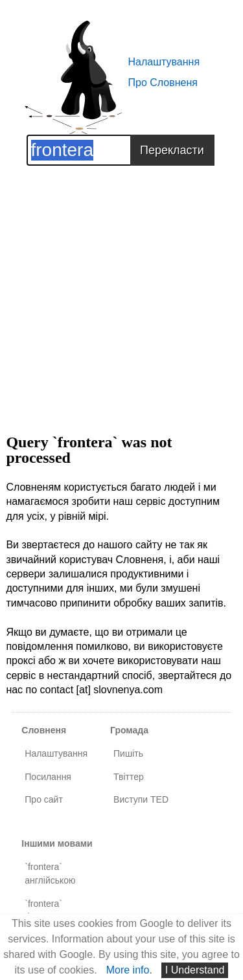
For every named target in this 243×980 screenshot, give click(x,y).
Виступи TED (141, 799)
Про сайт (44, 799)
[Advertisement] (121, 287)
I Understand (195, 970)
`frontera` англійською (50, 874)
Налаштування (164, 62)
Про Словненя (163, 83)
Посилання (48, 777)
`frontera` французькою (53, 910)
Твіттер (129, 777)
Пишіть (128, 753)
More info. (129, 970)
